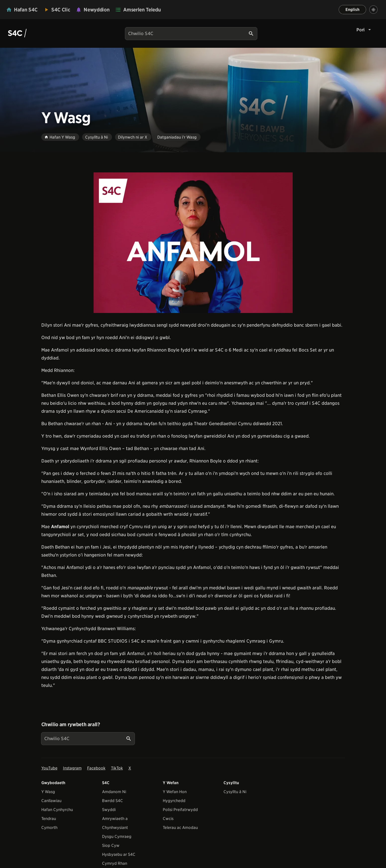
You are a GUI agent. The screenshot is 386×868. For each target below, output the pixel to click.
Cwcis (168, 819)
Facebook (96, 768)
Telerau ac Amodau (180, 828)
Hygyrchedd (174, 801)
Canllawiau (51, 801)
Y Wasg (48, 792)
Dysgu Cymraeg (117, 837)
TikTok (117, 768)
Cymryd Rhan (115, 863)
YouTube (49, 768)
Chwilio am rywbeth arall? (71, 724)
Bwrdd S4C (112, 801)
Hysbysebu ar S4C (119, 854)
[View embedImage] (193, 243)
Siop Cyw (111, 845)
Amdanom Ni (114, 792)
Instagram (72, 768)
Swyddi (109, 810)
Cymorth (49, 828)
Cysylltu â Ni (235, 792)
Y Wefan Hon (175, 792)
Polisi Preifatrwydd (180, 810)
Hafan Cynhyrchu (57, 810)
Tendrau (49, 819)
